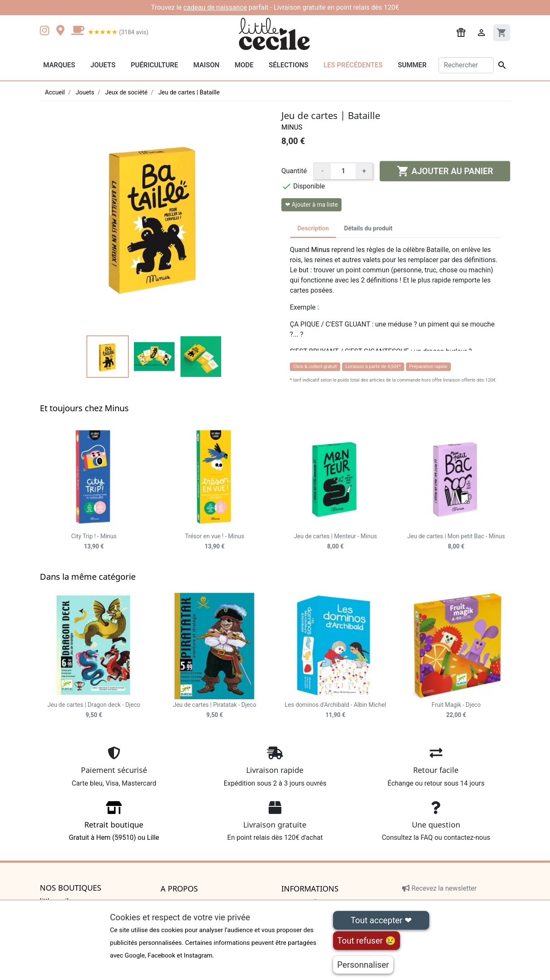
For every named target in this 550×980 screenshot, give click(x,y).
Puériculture (154, 65)
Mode (244, 65)
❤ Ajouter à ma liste (311, 205)
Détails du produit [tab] (368, 228)
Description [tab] (313, 228)
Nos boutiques (71, 888)
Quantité (294, 171)
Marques (59, 65)
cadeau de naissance (215, 7)
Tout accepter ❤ (381, 920)
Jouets (103, 65)
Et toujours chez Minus (84, 408)
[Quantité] (343, 171)
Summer (412, 65)
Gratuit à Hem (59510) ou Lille (114, 824)
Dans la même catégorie (88, 577)
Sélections (288, 65)
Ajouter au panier (445, 171)
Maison (206, 65)
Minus (292, 127)
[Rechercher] (466, 65)
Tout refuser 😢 (367, 941)
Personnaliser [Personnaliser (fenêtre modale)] (363, 965)
